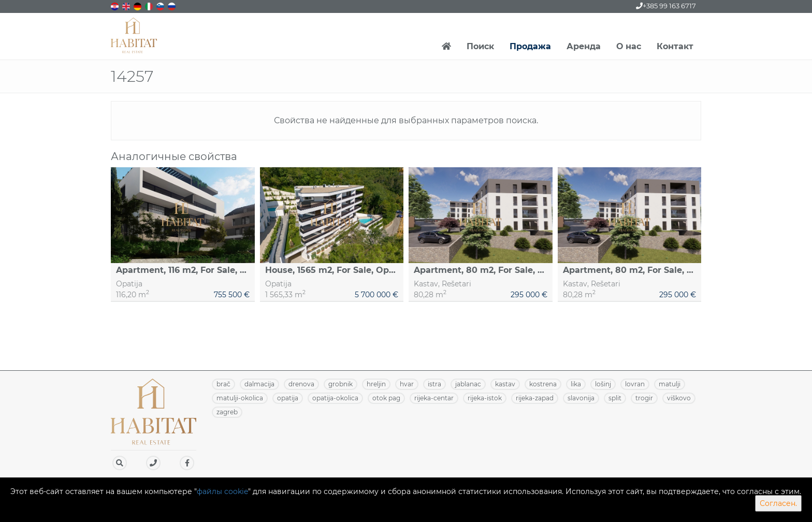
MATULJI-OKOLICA (240, 398)
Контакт (675, 46)
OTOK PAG (386, 398)
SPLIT (615, 398)
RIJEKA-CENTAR (434, 398)
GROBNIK (340, 384)
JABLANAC (468, 384)
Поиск (480, 46)
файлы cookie (222, 491)
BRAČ (223, 384)
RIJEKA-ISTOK (485, 398)
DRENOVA (301, 384)
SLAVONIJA (581, 398)
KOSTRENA (543, 384)
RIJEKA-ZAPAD (535, 398)
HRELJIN (376, 384)
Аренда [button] (584, 46)
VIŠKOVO (679, 398)
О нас (629, 46)
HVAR (407, 384)
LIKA (576, 384)
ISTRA (434, 384)
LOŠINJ (603, 384)
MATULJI (670, 384)
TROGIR (644, 398)
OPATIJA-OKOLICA (335, 398)
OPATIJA (288, 398)
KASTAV (505, 384)
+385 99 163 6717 (666, 6)
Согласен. (778, 503)
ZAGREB (227, 412)
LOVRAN (635, 384)
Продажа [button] (530, 46)
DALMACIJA (259, 384)
